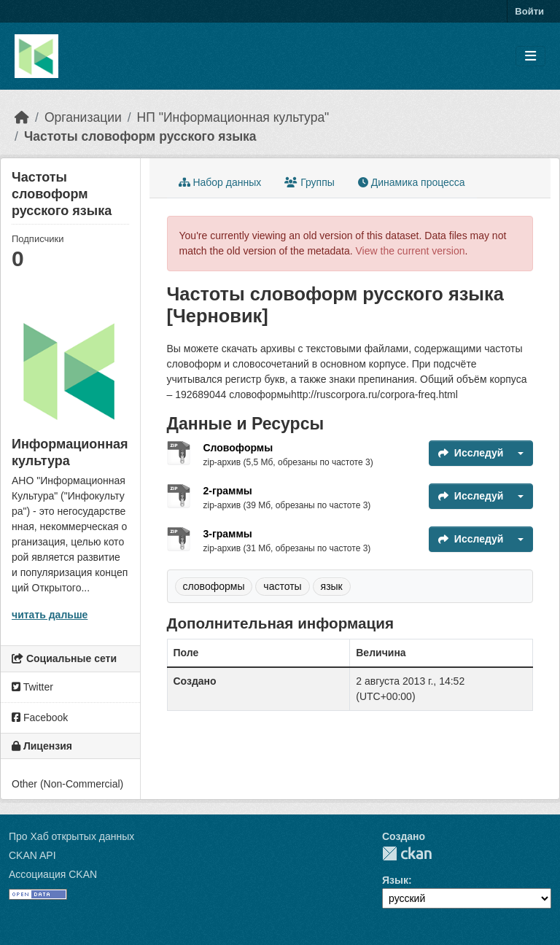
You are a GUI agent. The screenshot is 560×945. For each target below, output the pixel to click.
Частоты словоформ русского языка (140, 136)
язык (332, 586)
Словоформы (238, 448)
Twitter (32, 687)
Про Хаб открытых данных (71, 836)
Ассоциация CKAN (53, 874)
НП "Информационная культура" (233, 117)
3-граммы (228, 534)
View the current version (411, 251)
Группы (310, 182)
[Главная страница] (22, 117)
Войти (529, 11)
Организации (83, 117)
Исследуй (471, 453)
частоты (282, 586)
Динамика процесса (412, 182)
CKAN (407, 853)
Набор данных (220, 182)
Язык (395, 880)
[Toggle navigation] (530, 57)
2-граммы (228, 491)
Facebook (40, 717)
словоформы (214, 586)
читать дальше (50, 615)
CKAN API (32, 855)
